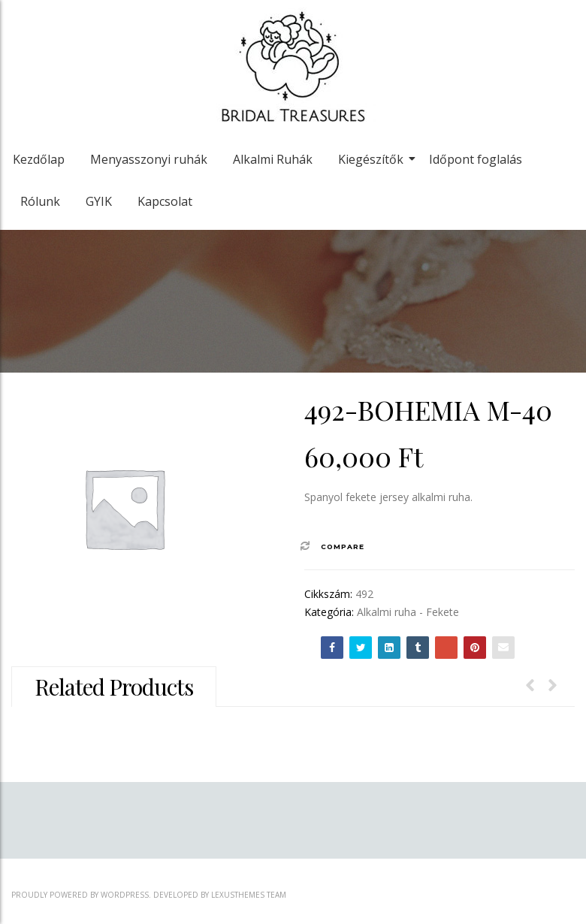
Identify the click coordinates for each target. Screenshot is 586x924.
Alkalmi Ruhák (273, 159)
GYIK (99, 201)
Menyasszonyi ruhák (149, 159)
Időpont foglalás (476, 159)
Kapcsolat (165, 201)
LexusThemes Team (249, 895)
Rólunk (40, 201)
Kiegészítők (373, 159)
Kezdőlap (39, 159)
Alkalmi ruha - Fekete (408, 612)
